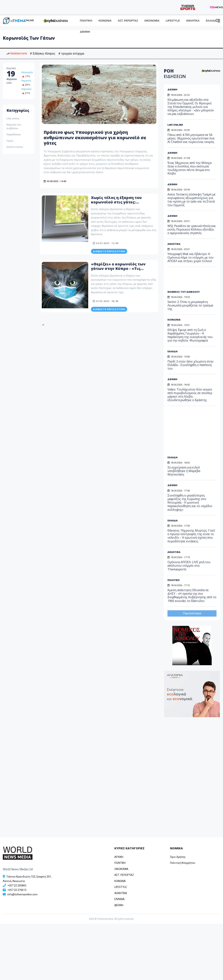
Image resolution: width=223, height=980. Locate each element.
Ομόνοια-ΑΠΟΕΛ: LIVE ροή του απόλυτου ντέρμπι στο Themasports (189, 566)
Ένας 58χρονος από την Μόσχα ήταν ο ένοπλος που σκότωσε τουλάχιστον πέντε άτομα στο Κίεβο (189, 168)
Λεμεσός (26, 81)
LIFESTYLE (173, 21)
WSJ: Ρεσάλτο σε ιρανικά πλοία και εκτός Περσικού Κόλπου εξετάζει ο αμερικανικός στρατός (192, 229)
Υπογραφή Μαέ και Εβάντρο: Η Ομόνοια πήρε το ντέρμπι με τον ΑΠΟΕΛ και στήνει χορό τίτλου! (191, 257)
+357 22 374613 (17, 890)
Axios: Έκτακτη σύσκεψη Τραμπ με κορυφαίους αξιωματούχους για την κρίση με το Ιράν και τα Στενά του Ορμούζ (192, 200)
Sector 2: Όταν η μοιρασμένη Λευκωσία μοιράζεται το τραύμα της (190, 305)
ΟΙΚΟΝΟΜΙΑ (152, 21)
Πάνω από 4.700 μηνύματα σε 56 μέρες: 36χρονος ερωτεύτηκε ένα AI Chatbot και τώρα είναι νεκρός (191, 138)
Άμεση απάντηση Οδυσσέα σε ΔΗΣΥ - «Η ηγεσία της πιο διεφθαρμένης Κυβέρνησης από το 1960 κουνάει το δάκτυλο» (192, 595)
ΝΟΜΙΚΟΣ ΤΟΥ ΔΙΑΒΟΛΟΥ (184, 292)
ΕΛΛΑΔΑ (211, 21)
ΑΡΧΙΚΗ (119, 857)
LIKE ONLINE (175, 125)
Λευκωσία (27, 72)
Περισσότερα (192, 613)
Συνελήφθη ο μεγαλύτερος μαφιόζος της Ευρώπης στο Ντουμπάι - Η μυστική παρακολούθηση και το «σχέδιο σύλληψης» (190, 503)
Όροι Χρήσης (178, 857)
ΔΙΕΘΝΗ (85, 32)
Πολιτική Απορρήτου (183, 863)
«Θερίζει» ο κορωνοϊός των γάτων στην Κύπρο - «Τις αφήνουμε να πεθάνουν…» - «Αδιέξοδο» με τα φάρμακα (118, 271)
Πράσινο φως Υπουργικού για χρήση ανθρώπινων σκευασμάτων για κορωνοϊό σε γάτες (96, 137)
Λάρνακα (26, 89)
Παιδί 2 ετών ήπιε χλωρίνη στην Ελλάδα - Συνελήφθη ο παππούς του (191, 365)
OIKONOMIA (121, 869)
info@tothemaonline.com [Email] (22, 894)
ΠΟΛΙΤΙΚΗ (86, 21)
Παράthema (14, 134)
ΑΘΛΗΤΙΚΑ (193, 21)
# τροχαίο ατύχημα (71, 54)
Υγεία (10, 141)
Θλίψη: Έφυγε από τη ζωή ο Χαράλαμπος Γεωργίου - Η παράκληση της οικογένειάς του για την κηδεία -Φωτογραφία (190, 335)
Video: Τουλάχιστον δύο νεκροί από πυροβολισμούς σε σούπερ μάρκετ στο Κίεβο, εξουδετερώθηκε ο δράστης (190, 395)
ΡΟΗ (175, 73)
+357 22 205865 (17, 886)
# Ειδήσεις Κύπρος (43, 54)
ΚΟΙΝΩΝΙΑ (105, 21)
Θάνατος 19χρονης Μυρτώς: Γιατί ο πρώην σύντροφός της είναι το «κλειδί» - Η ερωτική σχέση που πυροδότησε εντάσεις (191, 536)
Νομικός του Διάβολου (14, 126)
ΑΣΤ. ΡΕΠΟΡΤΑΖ (128, 21)
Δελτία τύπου (15, 147)
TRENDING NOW (17, 54)
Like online (13, 118)
